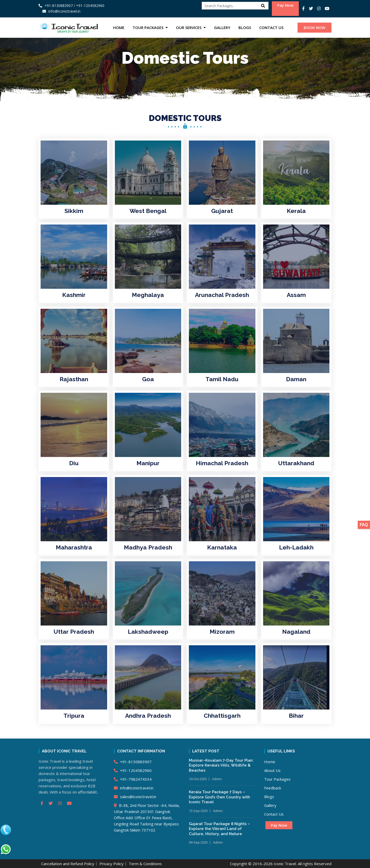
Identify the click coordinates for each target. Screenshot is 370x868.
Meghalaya (148, 295)
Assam (296, 295)
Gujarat (222, 211)
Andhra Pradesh (148, 716)
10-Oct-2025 (198, 779)
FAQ (364, 525)
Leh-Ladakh (296, 547)
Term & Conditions (145, 864)
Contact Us (271, 27)
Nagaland (296, 632)
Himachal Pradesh (222, 463)
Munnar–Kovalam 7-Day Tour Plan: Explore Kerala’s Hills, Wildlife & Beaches (221, 765)
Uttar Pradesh (74, 632)
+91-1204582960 (133, 770)
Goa (148, 379)
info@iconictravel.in (134, 788)
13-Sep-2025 (198, 811)
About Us (272, 770)
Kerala (296, 211)
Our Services (189, 27)
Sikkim (74, 211)
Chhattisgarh (222, 716)
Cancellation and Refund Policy (68, 864)
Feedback (273, 788)
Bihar (296, 716)
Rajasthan (74, 379)
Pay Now (285, 5)
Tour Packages (148, 27)
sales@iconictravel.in (135, 797)
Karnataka (222, 547)
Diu (74, 463)
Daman (296, 379)
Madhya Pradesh (148, 547)
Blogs (245, 27)
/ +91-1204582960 (89, 6)
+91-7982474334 (133, 779)
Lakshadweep (148, 632)
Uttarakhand (296, 463)
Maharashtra (74, 547)
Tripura (74, 716)
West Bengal (148, 211)
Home (119, 27)
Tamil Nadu (222, 379)
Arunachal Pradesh (222, 295)
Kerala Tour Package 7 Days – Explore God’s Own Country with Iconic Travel (219, 797)
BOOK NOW (314, 27)
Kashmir (74, 295)
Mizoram (222, 632)
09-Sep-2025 (198, 842)
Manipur (148, 463)
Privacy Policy (112, 864)
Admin (217, 779)
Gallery (222, 27)
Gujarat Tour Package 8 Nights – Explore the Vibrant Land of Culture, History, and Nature (219, 829)
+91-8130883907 (56, 6)
